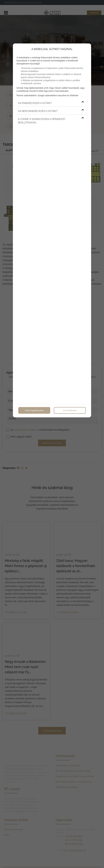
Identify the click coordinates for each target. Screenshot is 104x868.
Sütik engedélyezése (34, 410)
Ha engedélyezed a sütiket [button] (51, 103)
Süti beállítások (70, 410)
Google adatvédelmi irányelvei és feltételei (58, 95)
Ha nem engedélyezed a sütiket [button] (51, 111)
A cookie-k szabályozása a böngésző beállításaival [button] (51, 120)
